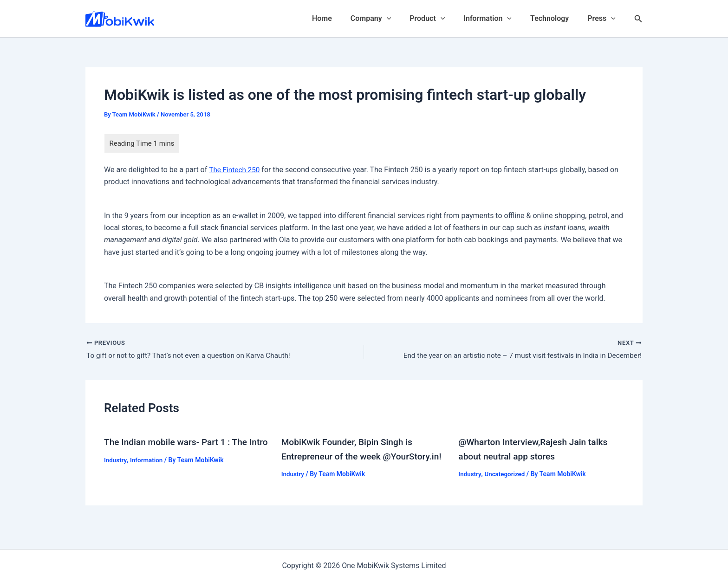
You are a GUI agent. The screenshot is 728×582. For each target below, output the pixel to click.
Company (387, 19)
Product (440, 19)
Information (497, 19)
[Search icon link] (638, 19)
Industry (116, 474)
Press (603, 19)
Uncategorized (506, 474)
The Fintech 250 (235, 170)
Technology (555, 18)
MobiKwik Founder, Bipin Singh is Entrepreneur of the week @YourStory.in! (350, 457)
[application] (403, 19)
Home (342, 18)
